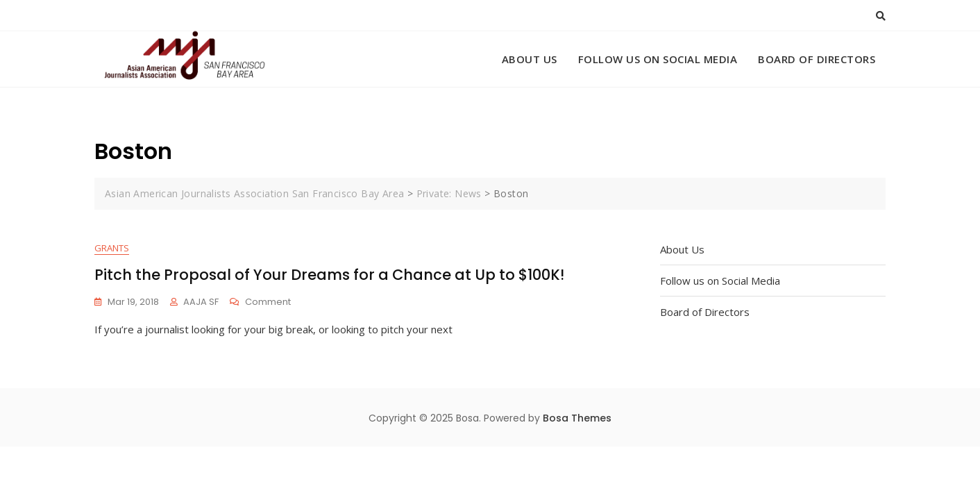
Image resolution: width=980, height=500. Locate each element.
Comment (268, 302)
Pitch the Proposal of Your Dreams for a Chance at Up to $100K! (329, 275)
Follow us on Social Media (658, 59)
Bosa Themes (577, 418)
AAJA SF (201, 302)
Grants (112, 248)
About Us (530, 59)
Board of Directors (817, 59)
